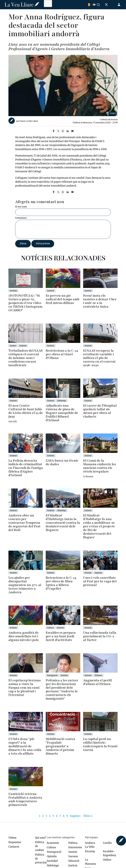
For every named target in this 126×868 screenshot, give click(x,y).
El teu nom (21, 207)
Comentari (21, 218)
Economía (53, 843)
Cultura (51, 847)
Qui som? (41, 838)
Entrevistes (75, 847)
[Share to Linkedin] (68, 131)
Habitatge (53, 865)
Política (73, 843)
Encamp (90, 851)
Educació (74, 861)
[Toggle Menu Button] (48, 4)
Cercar (99, 5)
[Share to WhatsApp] (63, 131)
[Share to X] (58, 131)
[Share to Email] (72, 131)
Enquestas (15, 842)
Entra (119, 5)
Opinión (52, 856)
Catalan (89, 5)
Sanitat (73, 852)
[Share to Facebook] (54, 131)
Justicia (73, 865)
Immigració (54, 852)
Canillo (107, 843)
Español (94, 5)
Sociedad (52, 861)
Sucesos (73, 856)
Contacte (14, 847)
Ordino (107, 860)
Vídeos (12, 838)
